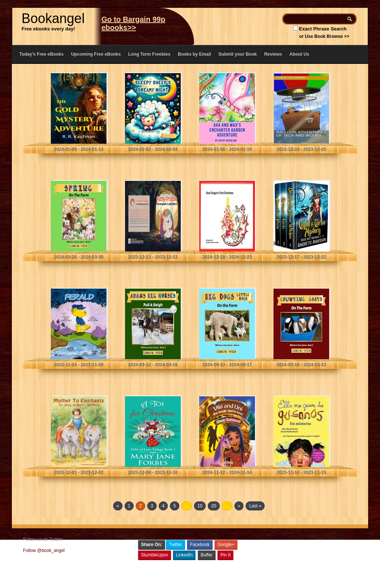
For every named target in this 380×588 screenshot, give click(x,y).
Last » (255, 506)
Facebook (200, 545)
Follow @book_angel (44, 550)
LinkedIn (184, 555)
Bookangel (53, 18)
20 (214, 506)
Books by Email (194, 54)
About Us (299, 54)
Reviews (273, 54)
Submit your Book (238, 54)
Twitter (175, 545)
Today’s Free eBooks (41, 54)
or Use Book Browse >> (324, 36)
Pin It (225, 555)
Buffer (207, 555)
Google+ (226, 545)
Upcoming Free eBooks (96, 54)
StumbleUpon (155, 555)
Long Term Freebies (149, 54)
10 (200, 506)
